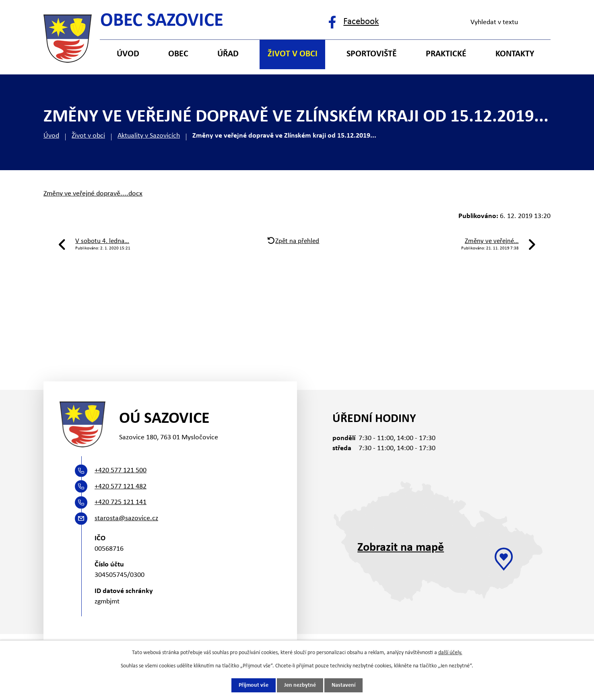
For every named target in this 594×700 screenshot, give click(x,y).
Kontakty (515, 54)
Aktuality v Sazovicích (149, 136)
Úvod (51, 136)
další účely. (450, 653)
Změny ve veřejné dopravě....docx (93, 194)
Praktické (446, 54)
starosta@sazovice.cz (126, 518)
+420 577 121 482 (121, 487)
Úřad (228, 54)
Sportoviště (372, 54)
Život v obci (88, 136)
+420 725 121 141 (121, 502)
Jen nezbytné (300, 685)
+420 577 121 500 (121, 470)
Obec (178, 54)
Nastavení (343, 685)
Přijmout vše (254, 685)
